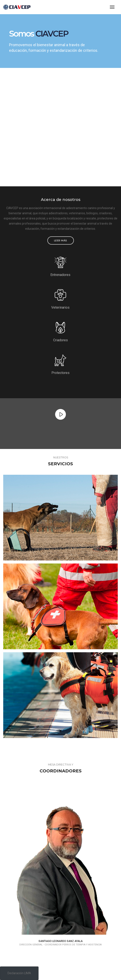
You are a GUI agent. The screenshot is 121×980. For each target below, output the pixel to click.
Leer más (61, 240)
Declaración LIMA (19, 973)
